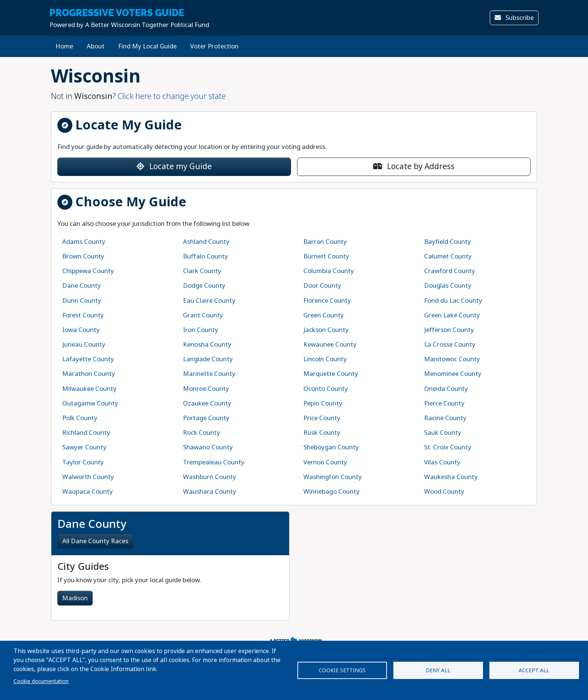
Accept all (534, 670)
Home (64, 46)
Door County (322, 286)
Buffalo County (205, 256)
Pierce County (444, 403)
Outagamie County (90, 403)
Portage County (206, 418)
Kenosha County (207, 345)
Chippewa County (88, 271)
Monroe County (206, 389)
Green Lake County (452, 315)
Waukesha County (451, 477)
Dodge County (204, 286)
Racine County (445, 418)
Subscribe (514, 18)
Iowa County (81, 330)
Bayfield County (448, 242)
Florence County (327, 301)
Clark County (202, 271)
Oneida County (446, 389)
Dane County (82, 286)
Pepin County (323, 403)
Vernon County (325, 462)
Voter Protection (214, 46)
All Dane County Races (95, 541)
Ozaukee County (207, 403)
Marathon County (89, 374)
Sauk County (443, 433)
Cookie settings (342, 670)
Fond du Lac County (453, 301)
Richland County (86, 433)
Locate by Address (414, 167)
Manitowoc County (452, 359)
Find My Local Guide (147, 46)
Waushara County (210, 492)
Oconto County (326, 389)
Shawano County (208, 447)
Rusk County (322, 433)
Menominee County (453, 374)
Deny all (438, 670)
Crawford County (450, 271)
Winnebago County (331, 492)
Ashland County (206, 242)
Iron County (201, 330)
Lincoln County (325, 359)
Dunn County (82, 301)
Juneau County (84, 345)
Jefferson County (449, 330)
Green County (324, 315)
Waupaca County (88, 492)
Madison (75, 598)
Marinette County (209, 374)
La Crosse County (450, 345)
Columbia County (329, 271)
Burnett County (326, 256)
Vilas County (442, 462)
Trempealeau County (214, 462)
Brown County (83, 256)
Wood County (444, 492)
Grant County (203, 315)
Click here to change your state (172, 96)
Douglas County (448, 286)
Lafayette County (88, 359)
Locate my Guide (174, 167)
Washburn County (210, 477)
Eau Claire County (209, 301)
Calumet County (448, 256)
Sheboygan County (331, 447)
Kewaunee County (330, 345)
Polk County (80, 418)
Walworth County (88, 477)
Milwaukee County (89, 389)
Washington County (333, 477)
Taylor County (83, 462)
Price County (322, 418)
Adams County (84, 242)
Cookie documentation (41, 681)
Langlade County (208, 359)
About (96, 46)
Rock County (202, 433)
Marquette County (331, 374)
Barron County (325, 242)
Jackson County (326, 330)
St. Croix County (448, 447)
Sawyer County (84, 447)
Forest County (83, 315)
